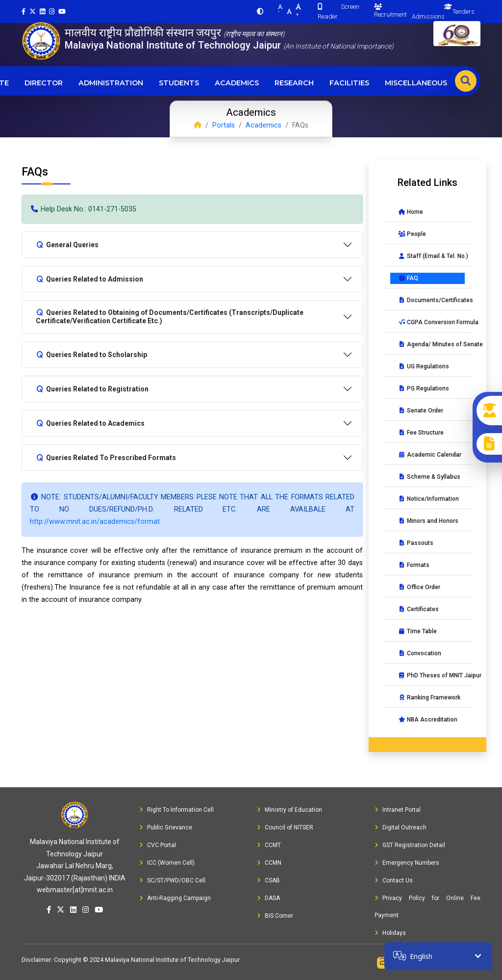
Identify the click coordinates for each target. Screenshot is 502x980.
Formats (414, 565)
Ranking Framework (429, 697)
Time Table (417, 631)
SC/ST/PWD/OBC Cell (172, 880)
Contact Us (394, 880)
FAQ (408, 278)
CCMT (269, 845)
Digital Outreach (401, 827)
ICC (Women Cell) (167, 863)
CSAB (268, 880)
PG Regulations (424, 388)
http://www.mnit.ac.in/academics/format (95, 522)
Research (294, 83)
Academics (237, 83)
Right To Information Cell (176, 810)
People (412, 234)
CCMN (269, 863)
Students (179, 83)
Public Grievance (166, 827)
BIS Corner (275, 916)
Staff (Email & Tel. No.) (431, 256)
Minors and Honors (428, 521)
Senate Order (421, 411)
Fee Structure (421, 433)
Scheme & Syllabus (429, 477)
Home (411, 212)
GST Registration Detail (410, 845)
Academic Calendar (430, 455)
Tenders (464, 12)
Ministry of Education (289, 810)
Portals (224, 125)
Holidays (390, 933)
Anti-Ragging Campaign (175, 898)
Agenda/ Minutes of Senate (431, 344)
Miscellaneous (416, 83)
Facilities (349, 83)
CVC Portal (158, 845)
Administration (111, 83)
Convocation (420, 653)
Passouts (416, 543)
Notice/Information (428, 499)
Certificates (418, 609)
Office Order (419, 587)
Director (44, 83)
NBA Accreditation (428, 720)
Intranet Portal (398, 810)
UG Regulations (424, 366)
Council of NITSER (285, 827)
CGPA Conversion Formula (431, 322)
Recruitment (390, 11)
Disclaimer (36, 960)
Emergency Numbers (407, 863)
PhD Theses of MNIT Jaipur (431, 675)
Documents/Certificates (431, 300)
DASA (268, 898)
